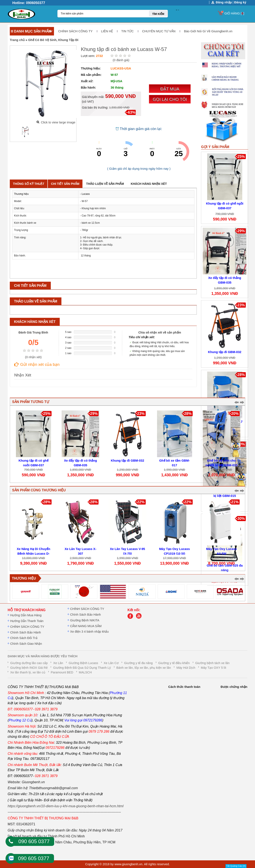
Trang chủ (17, 40)
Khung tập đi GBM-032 (225, 352)
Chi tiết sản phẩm (65, 184)
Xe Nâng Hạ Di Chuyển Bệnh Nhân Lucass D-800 (34, 554)
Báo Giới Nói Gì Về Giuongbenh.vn (208, 31)
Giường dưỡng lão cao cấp (29, 663)
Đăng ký (240, 2)
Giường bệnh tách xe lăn (212, 663)
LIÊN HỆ (107, 31)
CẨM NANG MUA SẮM (86, 626)
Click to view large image (58, 122)
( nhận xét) (33, 357)
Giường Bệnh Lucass (83, 663)
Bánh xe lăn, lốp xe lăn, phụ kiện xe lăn (144, 668)
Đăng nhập (224, 2)
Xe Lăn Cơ (111, 663)
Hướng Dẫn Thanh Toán (27, 621)
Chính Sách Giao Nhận (26, 644)
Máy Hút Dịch (186, 668)
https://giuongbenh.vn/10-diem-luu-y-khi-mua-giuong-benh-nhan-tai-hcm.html (66, 806)
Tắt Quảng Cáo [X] (236, 866)
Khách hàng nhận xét (149, 184)
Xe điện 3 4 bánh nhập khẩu (89, 632)
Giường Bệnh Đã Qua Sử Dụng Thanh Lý (82, 668)
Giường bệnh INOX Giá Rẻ (29, 668)
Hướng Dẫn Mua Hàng (26, 615)
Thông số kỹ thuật (29, 184)
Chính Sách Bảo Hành (25, 632)
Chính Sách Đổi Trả (24, 638)
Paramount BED (62, 672)
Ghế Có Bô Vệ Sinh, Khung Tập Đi (53, 40)
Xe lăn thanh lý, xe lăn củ (28, 672)
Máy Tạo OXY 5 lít (213, 668)
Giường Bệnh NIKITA (85, 620)
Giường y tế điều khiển (174, 663)
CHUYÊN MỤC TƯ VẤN (159, 31)
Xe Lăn (58, 663)
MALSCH (85, 672)
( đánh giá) (121, 60)
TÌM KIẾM (158, 14)
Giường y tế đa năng (138, 663)
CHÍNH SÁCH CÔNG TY (75, 31)
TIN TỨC (127, 31)
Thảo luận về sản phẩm (105, 184)
